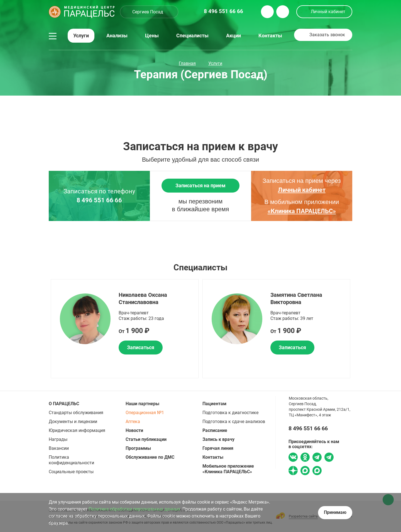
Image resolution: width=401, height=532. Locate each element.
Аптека (133, 422)
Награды (58, 439)
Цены (152, 36)
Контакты (270, 36)
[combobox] (149, 12)
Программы (138, 448)
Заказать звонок (327, 35)
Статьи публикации (146, 439)
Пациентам (214, 404)
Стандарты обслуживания (76, 413)
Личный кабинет (328, 12)
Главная (187, 63)
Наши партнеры (142, 404)
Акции (233, 36)
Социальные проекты (71, 472)
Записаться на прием (200, 185)
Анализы (117, 36)
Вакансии (59, 448)
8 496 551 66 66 (99, 200)
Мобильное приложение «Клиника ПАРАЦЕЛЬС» (228, 469)
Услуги (81, 36)
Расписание (215, 430)
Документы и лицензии (73, 422)
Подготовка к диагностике (230, 413)
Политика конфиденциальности (71, 460)
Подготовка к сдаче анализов (234, 422)
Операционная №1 (145, 413)
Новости (134, 430)
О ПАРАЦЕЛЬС (64, 404)
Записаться (141, 347)
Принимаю (335, 512)
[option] (125, 329)
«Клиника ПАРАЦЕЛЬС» (302, 211)
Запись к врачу (218, 439)
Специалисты (192, 36)
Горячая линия (218, 448)
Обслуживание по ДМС (150, 457)
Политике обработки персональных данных (134, 509)
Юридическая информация (77, 430)
